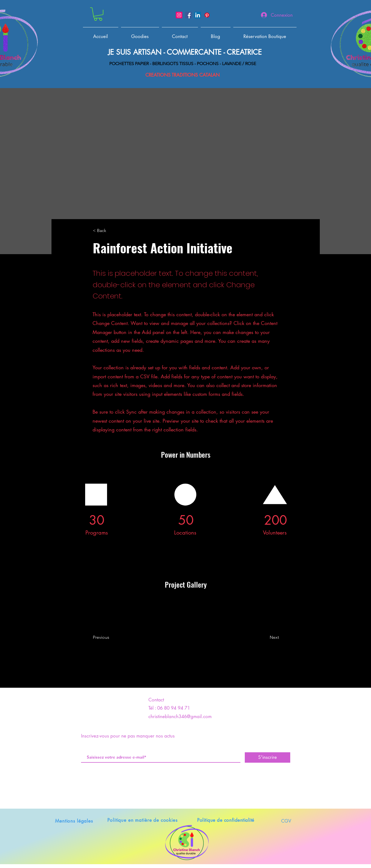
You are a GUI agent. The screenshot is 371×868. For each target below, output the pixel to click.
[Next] (261, 637)
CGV (286, 821)
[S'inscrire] (268, 757)
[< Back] (111, 231)
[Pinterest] (207, 15)
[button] (98, 14)
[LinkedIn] (198, 15)
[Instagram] (179, 15)
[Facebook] (188, 15)
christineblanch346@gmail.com (180, 716)
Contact (156, 700)
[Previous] (115, 637)
